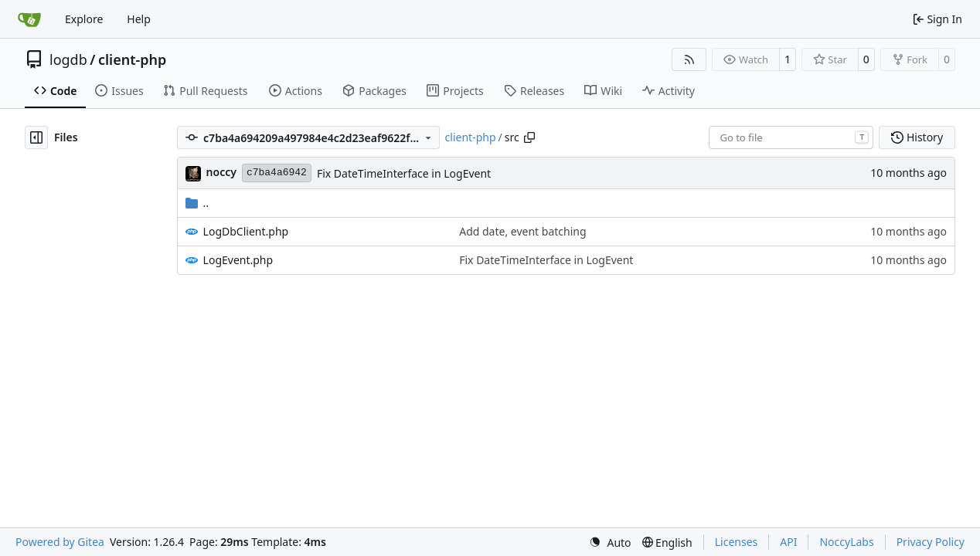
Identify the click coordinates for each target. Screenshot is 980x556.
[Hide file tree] (36, 137)
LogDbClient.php (246, 231)
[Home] (29, 19)
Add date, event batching (522, 231)
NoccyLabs (846, 542)
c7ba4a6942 (277, 173)
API (788, 542)
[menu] (610, 542)
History (917, 137)
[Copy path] (529, 137)
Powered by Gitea (60, 542)
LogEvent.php (238, 260)
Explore (84, 19)
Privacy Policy (931, 542)
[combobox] (791, 137)
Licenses (737, 542)
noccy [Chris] (221, 172)
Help (139, 19)
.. (197, 203)
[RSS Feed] (689, 59)
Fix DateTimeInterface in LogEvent (404, 173)
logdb (68, 59)
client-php (132, 59)
